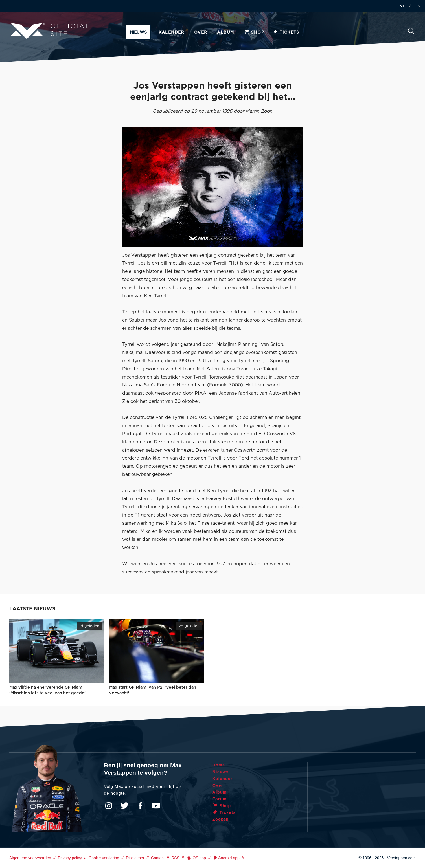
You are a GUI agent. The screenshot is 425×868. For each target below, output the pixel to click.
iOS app (196, 858)
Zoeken (411, 31)
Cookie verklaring (104, 858)
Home (219, 765)
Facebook (140, 806)
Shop (254, 32)
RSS (175, 858)
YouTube (156, 806)
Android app (226, 858)
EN (418, 6)
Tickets (286, 32)
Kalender (171, 32)
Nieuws (138, 32)
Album (225, 32)
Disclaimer (135, 858)
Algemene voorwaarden (30, 858)
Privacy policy (70, 858)
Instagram (109, 806)
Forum (220, 799)
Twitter (124, 806)
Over (201, 32)
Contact (158, 858)
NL (402, 6)
